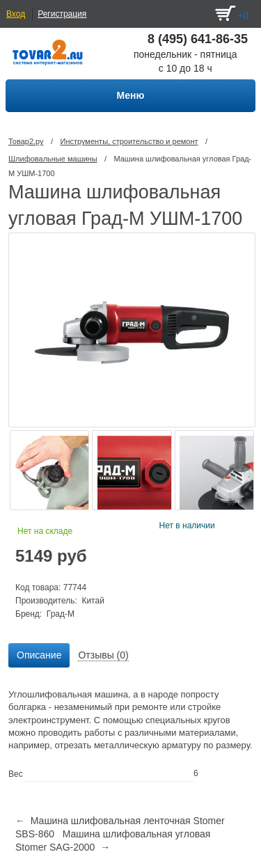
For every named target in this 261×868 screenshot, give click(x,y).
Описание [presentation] (39, 655)
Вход (16, 14)
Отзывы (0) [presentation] (103, 655)
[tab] (39, 656)
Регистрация (62, 14)
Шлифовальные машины (53, 159)
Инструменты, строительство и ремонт (129, 141)
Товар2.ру (26, 141)
